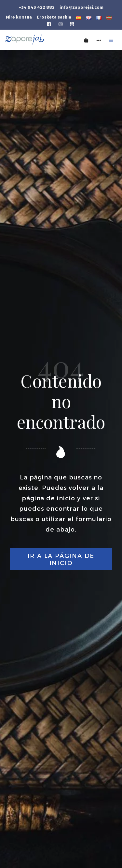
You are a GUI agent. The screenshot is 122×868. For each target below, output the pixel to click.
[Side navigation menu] (99, 40)
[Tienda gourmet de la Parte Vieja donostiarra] (34, 40)
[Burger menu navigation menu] (111, 40)
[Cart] (86, 40)
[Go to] (49, 23)
